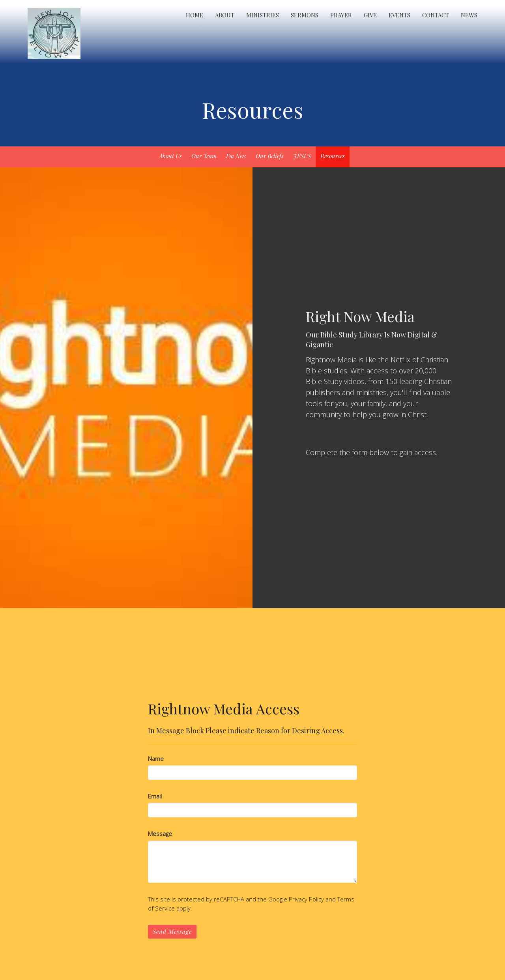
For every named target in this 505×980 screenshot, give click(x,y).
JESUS (302, 156)
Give (370, 15)
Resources (333, 156)
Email (155, 796)
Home (195, 15)
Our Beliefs (270, 156)
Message (160, 834)
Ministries (263, 15)
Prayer (341, 15)
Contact (436, 15)
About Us (170, 156)
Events (399, 15)
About (225, 15)
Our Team (204, 156)
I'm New (236, 156)
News (469, 15)
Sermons (305, 15)
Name (156, 759)
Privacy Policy (306, 899)
